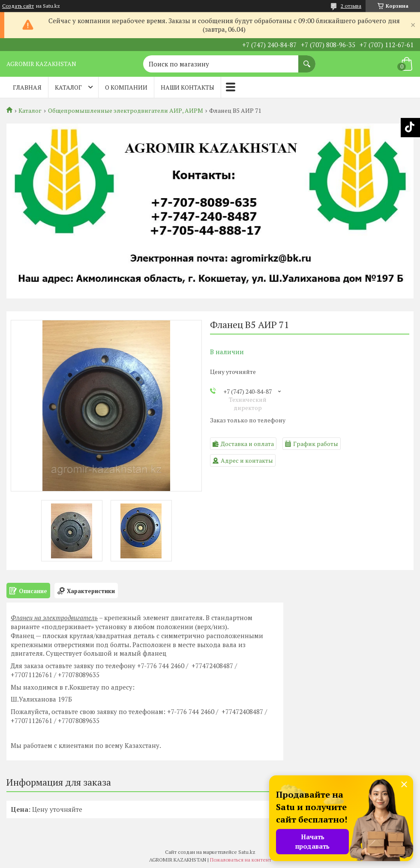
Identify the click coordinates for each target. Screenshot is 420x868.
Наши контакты (187, 87)
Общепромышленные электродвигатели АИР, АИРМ (126, 111)
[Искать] (307, 60)
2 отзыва (351, 6)
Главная (27, 87)
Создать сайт (18, 6)
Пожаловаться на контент (241, 860)
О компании (126, 87)
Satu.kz (247, 852)
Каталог (68, 87)
